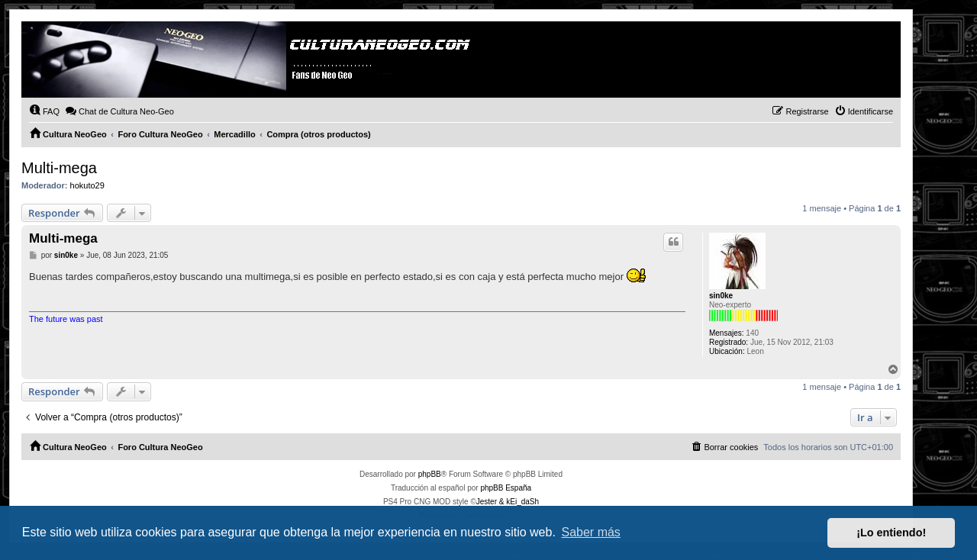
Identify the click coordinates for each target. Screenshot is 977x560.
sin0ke (721, 296)
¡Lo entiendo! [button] (891, 533)
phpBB (430, 474)
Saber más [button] (591, 532)
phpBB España (506, 488)
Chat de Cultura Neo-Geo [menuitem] (119, 111)
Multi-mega (59, 168)
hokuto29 (87, 185)
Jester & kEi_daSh (508, 502)
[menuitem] (44, 111)
